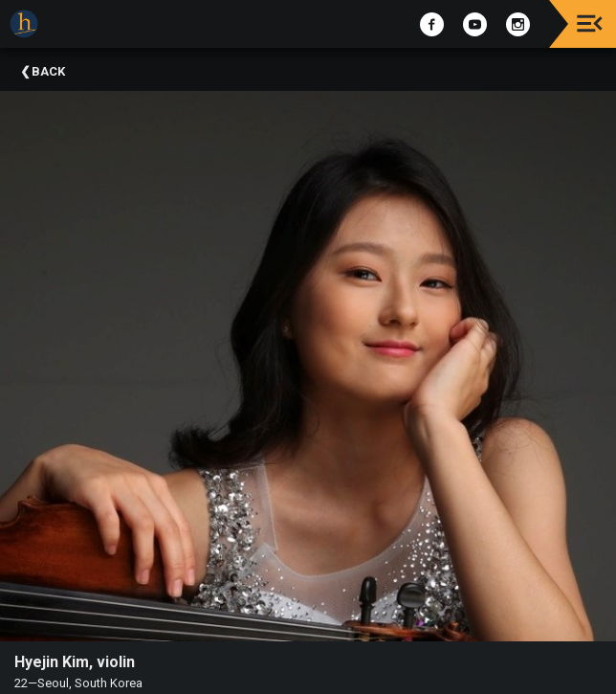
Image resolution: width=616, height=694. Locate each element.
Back (48, 71)
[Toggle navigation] (590, 23)
